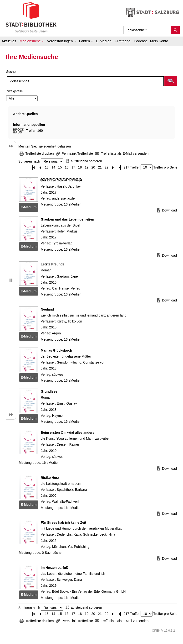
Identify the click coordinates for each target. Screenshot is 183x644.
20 (93, 167)
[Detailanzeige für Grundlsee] (49, 391)
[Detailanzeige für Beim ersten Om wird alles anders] (68, 433)
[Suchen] (175, 30)
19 (86, 167)
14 (53, 167)
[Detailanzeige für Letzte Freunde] (53, 264)
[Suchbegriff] (147, 30)
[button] (32, 42)
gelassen (64, 146)
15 (60, 167)
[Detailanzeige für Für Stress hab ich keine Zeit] (64, 523)
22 (107, 167)
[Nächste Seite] (113, 167)
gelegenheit (48, 146)
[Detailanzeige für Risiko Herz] (50, 478)
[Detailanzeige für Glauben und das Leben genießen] (67, 219)
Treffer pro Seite (165, 167)
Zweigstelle (15, 91)
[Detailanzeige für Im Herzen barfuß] (54, 568)
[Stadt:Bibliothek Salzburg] (31, 17)
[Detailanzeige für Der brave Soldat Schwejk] (61, 180)
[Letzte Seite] (120, 167)
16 (67, 167)
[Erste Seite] (33, 167)
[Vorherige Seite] (40, 167)
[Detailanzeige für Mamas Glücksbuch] (56, 350)
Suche (11, 72)
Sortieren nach (29, 161)
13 (47, 167)
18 (80, 167)
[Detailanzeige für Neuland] (47, 309)
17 (73, 167)
